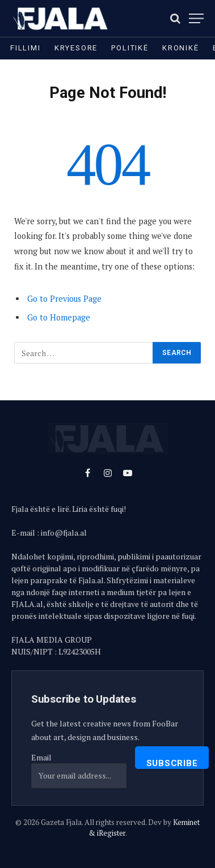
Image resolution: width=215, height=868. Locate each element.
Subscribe (172, 763)
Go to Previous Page (64, 299)
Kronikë (181, 48)
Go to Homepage (59, 317)
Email (41, 757)
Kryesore (76, 48)
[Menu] (196, 18)
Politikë (130, 48)
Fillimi (26, 48)
